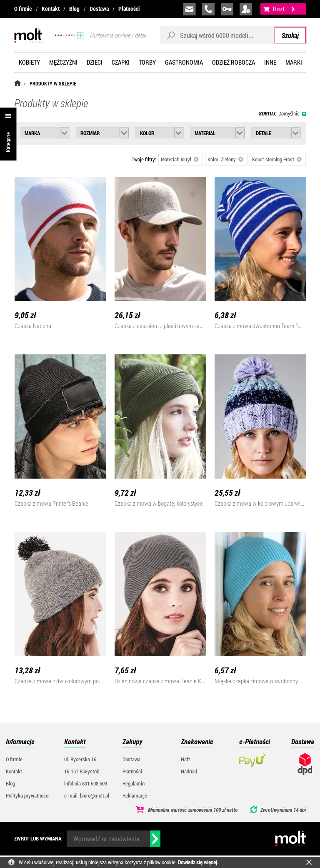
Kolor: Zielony (225, 159)
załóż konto (246, 9)
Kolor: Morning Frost (277, 159)
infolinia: (208, 9)
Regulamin (134, 783)
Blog (74, 9)
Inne (270, 62)
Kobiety (29, 62)
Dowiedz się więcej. (198, 862)
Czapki (121, 62)
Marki (294, 62)
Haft (185, 759)
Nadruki (189, 771)
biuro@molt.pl (189, 9)
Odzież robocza (234, 62)
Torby (147, 62)
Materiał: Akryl (180, 159)
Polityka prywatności (28, 795)
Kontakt (51, 9)
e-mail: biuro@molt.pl (87, 795)
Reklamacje (135, 795)
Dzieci (95, 62)
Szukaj (290, 35)
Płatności (129, 9)
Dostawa (99, 9)
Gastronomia (184, 62)
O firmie (23, 9)
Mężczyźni (63, 62)
